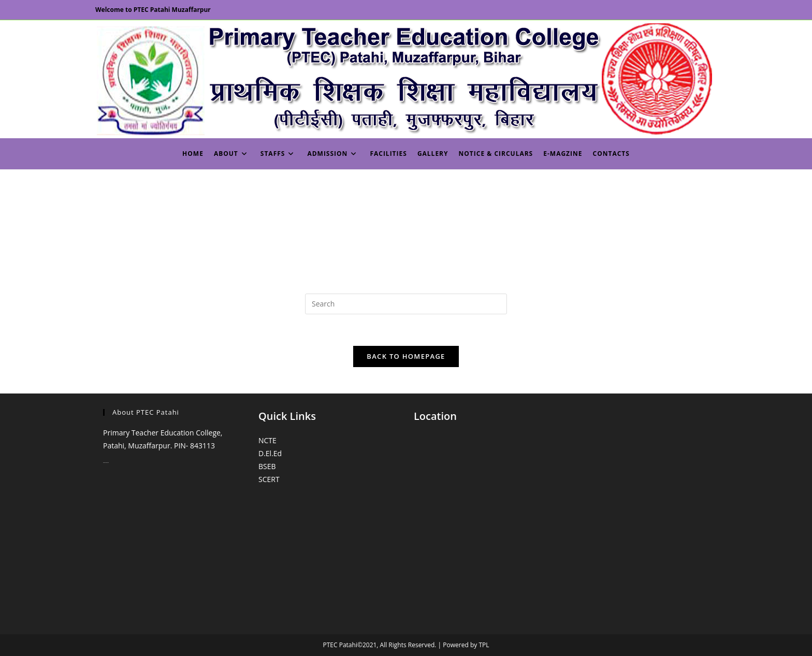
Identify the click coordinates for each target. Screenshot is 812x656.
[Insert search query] (406, 304)
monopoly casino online (106, 463)
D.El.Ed (270, 453)
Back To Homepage (406, 356)
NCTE (267, 440)
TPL (484, 645)
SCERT (269, 479)
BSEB (267, 466)
